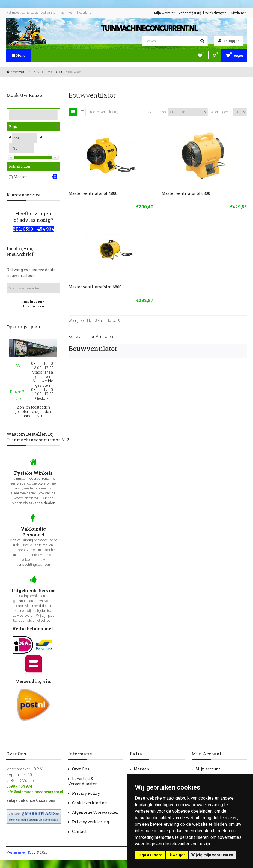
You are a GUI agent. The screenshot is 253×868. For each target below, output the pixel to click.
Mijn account (208, 769)
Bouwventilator (81, 337)
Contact (79, 831)
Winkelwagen (216, 13)
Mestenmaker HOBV (21, 852)
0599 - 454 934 (19, 786)
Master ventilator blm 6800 (95, 287)
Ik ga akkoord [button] (150, 855)
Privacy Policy (86, 793)
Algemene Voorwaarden (95, 812)
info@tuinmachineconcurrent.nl (35, 792)
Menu (19, 55)
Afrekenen (239, 13)
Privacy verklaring (90, 822)
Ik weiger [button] (177, 855)
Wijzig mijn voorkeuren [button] (212, 855)
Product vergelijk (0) (103, 112)
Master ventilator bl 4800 (93, 193)
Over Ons (81, 769)
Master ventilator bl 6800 (186, 193)
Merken (142, 769)
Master (20, 177)
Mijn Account (164, 13)
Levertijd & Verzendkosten (83, 781)
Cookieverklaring (89, 803)
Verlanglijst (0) (190, 13)
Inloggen (229, 41)
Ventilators (105, 337)
